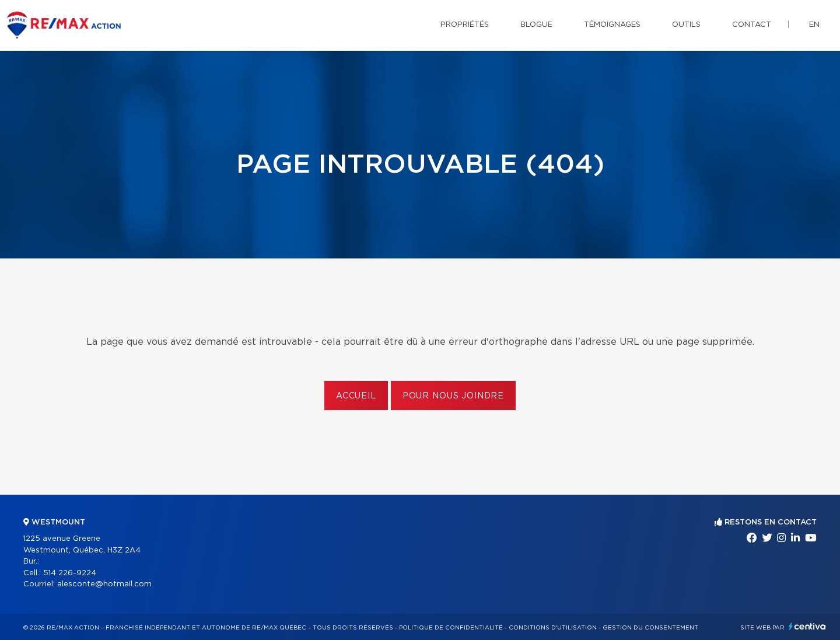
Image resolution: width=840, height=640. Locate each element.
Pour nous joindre (453, 396)
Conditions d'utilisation (553, 628)
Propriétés (465, 25)
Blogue (536, 25)
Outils (686, 25)
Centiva (807, 626)
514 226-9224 (70, 573)
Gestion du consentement (650, 628)
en (814, 25)
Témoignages (612, 25)
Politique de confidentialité (451, 628)
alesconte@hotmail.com (104, 584)
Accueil (356, 396)
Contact (752, 25)
